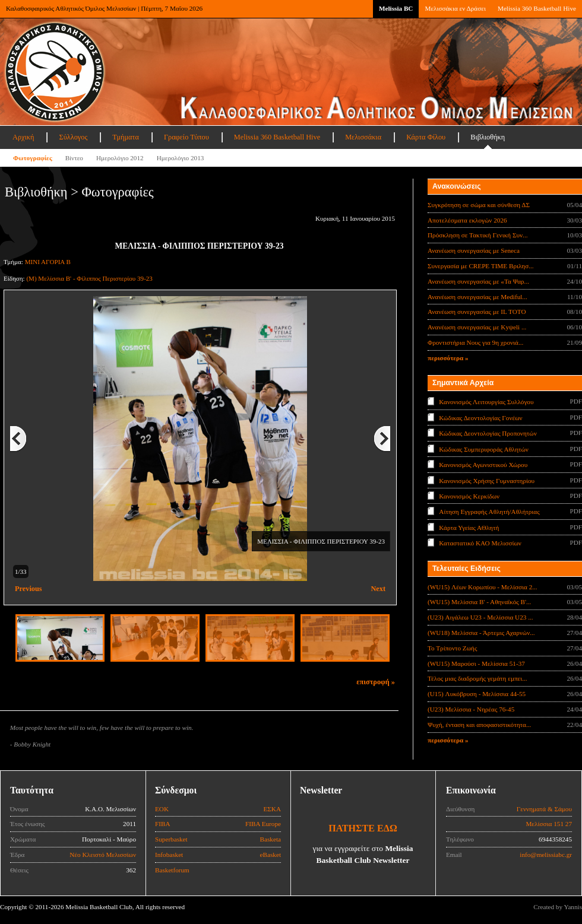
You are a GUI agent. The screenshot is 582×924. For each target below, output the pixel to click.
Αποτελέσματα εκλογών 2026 (467, 220)
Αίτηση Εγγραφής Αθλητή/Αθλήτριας (489, 512)
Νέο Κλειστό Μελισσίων (103, 855)
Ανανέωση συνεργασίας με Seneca (474, 250)
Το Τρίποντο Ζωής (452, 648)
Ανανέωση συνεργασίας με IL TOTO (477, 312)
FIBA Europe (263, 824)
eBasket (271, 855)
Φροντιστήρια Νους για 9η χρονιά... (475, 342)
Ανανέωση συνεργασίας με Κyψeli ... (477, 327)
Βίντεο (74, 158)
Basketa (271, 839)
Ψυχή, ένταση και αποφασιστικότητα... (479, 725)
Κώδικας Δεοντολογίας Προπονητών (488, 433)
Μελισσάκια (363, 137)
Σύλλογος (73, 137)
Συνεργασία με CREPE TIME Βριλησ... (481, 266)
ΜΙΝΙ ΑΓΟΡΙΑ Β (48, 262)
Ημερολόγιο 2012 (120, 158)
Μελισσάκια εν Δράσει (455, 8)
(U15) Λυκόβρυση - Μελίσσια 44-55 (477, 694)
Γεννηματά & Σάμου (544, 809)
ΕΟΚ (162, 809)
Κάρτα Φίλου (426, 137)
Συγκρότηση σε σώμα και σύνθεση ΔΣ (479, 205)
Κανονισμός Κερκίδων (469, 496)
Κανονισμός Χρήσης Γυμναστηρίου (487, 480)
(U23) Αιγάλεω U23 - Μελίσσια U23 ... (480, 617)
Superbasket (171, 839)
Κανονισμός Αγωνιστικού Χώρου (483, 465)
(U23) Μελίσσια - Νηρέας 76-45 (471, 709)
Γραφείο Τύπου (186, 137)
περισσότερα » (448, 358)
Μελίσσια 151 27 (549, 824)
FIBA (163, 824)
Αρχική (23, 137)
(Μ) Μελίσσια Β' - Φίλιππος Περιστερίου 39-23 (89, 278)
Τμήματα (126, 137)
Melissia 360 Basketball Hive (537, 8)
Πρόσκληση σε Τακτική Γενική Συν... (477, 235)
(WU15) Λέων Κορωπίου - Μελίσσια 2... (483, 587)
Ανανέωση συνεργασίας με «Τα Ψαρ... (478, 281)
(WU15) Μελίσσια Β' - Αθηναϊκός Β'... (479, 602)
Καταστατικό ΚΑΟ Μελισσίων (480, 543)
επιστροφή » (376, 682)
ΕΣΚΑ (272, 809)
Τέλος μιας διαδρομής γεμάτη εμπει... (477, 678)
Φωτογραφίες (33, 158)
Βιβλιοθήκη (488, 137)
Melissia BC (396, 8)
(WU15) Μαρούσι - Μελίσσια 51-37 (476, 663)
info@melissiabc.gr (546, 855)
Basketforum (172, 870)
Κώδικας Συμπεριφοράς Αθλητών (484, 449)
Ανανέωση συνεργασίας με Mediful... (477, 297)
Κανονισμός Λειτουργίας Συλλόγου (486, 402)
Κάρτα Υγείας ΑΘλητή (469, 528)
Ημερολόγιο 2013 (181, 158)
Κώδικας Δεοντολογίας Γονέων (480, 417)
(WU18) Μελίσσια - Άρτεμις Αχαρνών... (481, 633)
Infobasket (169, 855)
